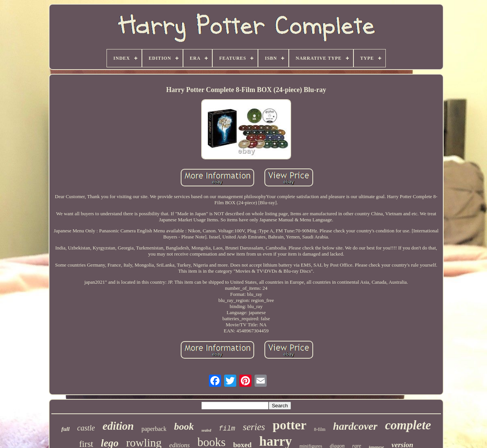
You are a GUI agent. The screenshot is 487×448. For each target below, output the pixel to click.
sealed (206, 430)
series (254, 427)
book (184, 427)
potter (289, 425)
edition (118, 426)
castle (86, 428)
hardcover (355, 426)
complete (408, 425)
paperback (154, 429)
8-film (320, 429)
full (65, 429)
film (227, 429)
